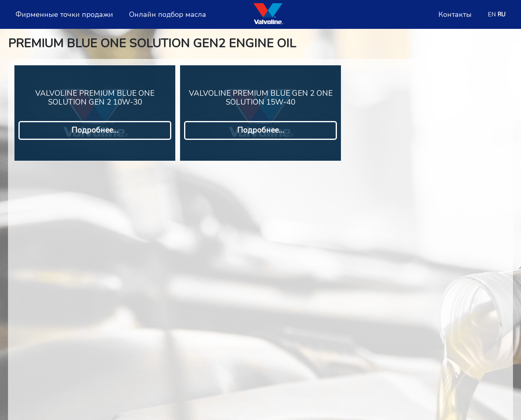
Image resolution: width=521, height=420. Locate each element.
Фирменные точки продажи (64, 15)
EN (492, 14)
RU (501, 14)
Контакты (455, 15)
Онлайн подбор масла (168, 15)
